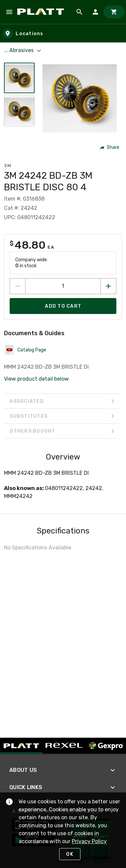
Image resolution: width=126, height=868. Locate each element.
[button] (110, 148)
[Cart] (114, 12)
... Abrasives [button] (23, 50)
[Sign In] (95, 12)
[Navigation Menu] (9, 12)
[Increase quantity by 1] (108, 286)
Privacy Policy (89, 841)
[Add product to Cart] (63, 306)
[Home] (42, 12)
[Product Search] (79, 12)
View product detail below (36, 379)
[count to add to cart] (63, 286)
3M (8, 166)
